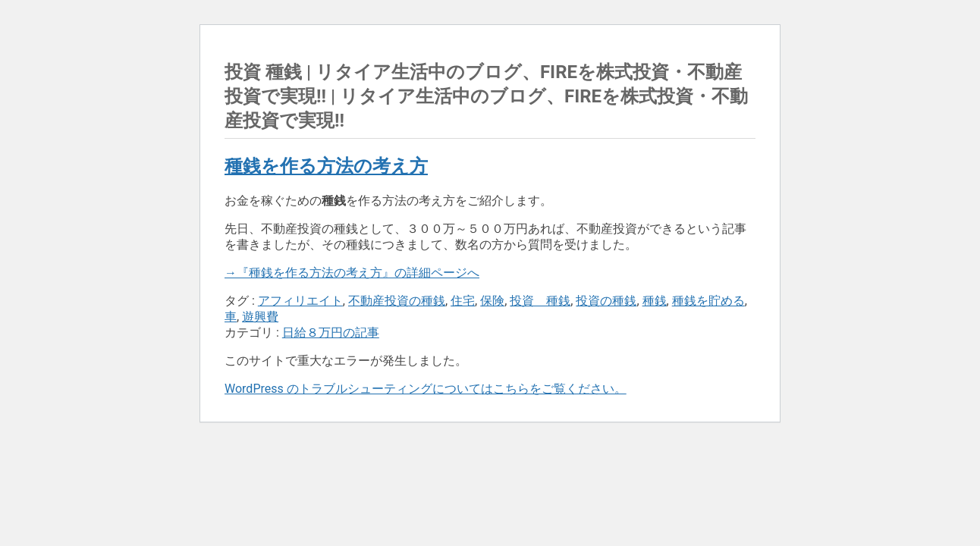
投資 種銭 (540, 301)
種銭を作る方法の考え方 (326, 166)
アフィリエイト (300, 301)
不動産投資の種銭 (397, 301)
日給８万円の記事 (331, 333)
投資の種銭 (606, 301)
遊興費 (260, 317)
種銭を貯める (708, 301)
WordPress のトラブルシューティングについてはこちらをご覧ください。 (426, 389)
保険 (492, 301)
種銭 (655, 301)
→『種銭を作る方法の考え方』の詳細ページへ (352, 273)
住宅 (463, 301)
